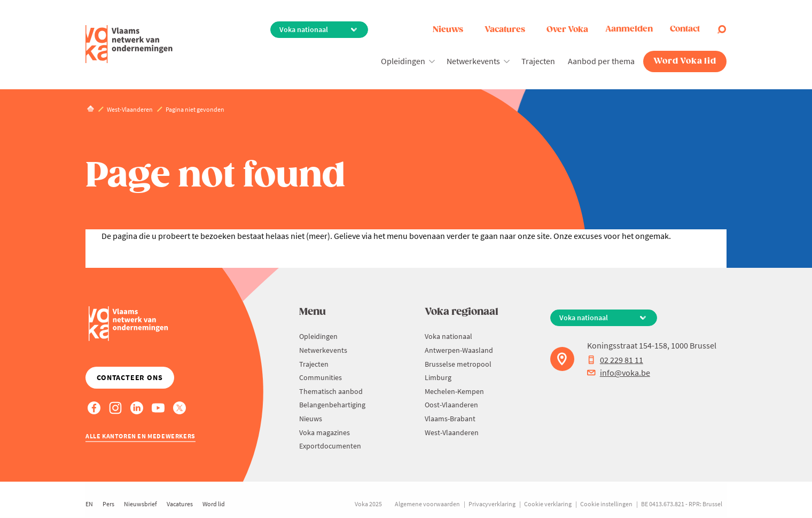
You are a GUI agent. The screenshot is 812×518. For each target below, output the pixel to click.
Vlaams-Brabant (450, 419)
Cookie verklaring (548, 504)
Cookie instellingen (606, 504)
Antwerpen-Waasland (459, 350)
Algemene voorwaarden (427, 504)
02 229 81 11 (615, 360)
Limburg (438, 377)
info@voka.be (619, 373)
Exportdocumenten (330, 446)
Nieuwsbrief (140, 504)
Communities (321, 377)
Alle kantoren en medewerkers (140, 436)
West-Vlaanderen (452, 432)
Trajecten (538, 61)
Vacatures (505, 30)
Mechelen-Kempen (454, 391)
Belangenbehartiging (332, 405)
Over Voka (567, 30)
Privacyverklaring (492, 504)
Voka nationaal (448, 336)
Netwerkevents (473, 61)
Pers (108, 504)
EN (89, 504)
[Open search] (722, 29)
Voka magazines (325, 432)
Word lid (214, 504)
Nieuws (448, 30)
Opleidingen (403, 61)
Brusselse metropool (458, 364)
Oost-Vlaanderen (451, 405)
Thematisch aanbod (331, 391)
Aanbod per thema (601, 61)
